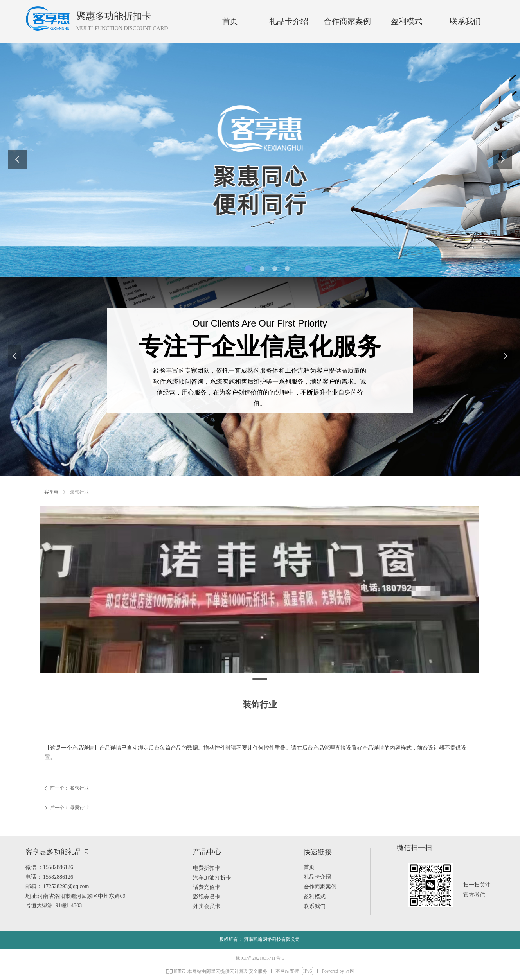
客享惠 (51, 492)
